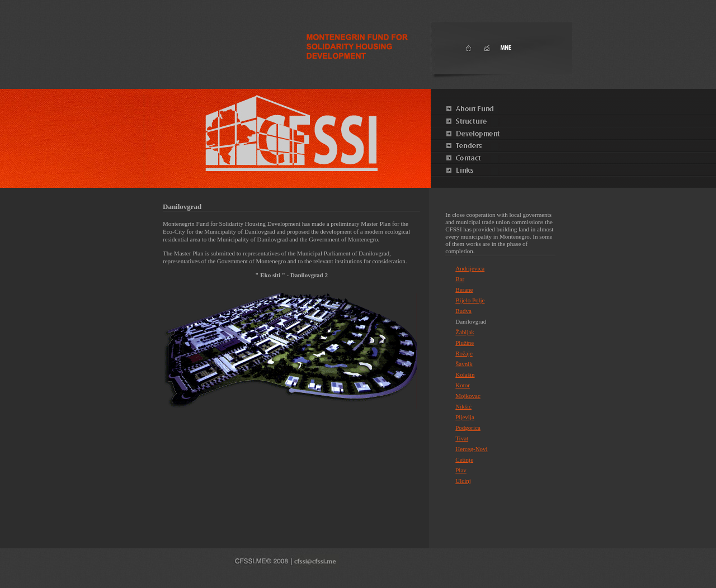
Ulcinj (463, 481)
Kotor (463, 385)
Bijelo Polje (470, 300)
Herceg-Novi (471, 449)
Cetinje (464, 459)
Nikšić (463, 406)
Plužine (465, 343)
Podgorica (468, 428)
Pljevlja (465, 417)
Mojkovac (468, 396)
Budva (463, 311)
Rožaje (464, 353)
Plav (461, 470)
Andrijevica (470, 268)
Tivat (462, 438)
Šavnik (464, 364)
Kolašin (465, 374)
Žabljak (465, 332)
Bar (460, 279)
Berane (464, 290)
